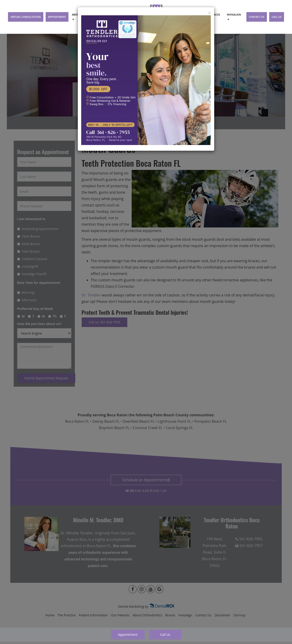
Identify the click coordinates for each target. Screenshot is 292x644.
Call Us (165, 635)
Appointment (128, 635)
